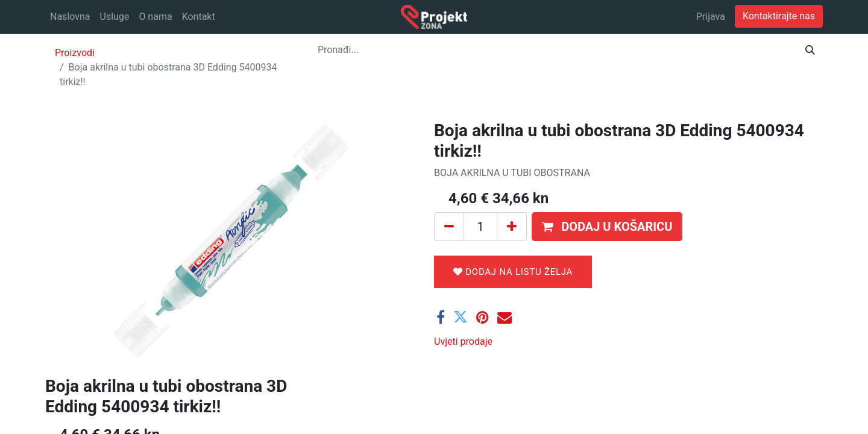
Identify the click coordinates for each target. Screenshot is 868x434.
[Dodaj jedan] (512, 227)
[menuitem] (70, 17)
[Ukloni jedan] (449, 227)
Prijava (711, 17)
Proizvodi (75, 53)
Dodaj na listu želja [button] (513, 272)
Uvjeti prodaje (463, 341)
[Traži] (810, 50)
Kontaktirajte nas (779, 16)
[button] (607, 227)
